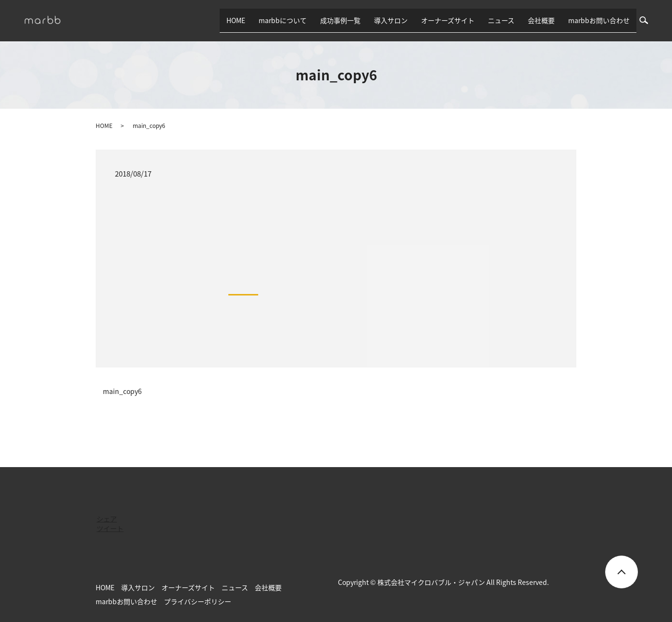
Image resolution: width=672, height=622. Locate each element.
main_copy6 (122, 391)
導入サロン (391, 20)
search (647, 20)
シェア (107, 519)
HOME (236, 20)
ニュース (501, 20)
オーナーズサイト (448, 20)
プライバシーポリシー (198, 601)
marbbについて (283, 20)
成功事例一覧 (340, 20)
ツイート (110, 528)
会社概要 (541, 20)
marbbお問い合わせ (599, 20)
